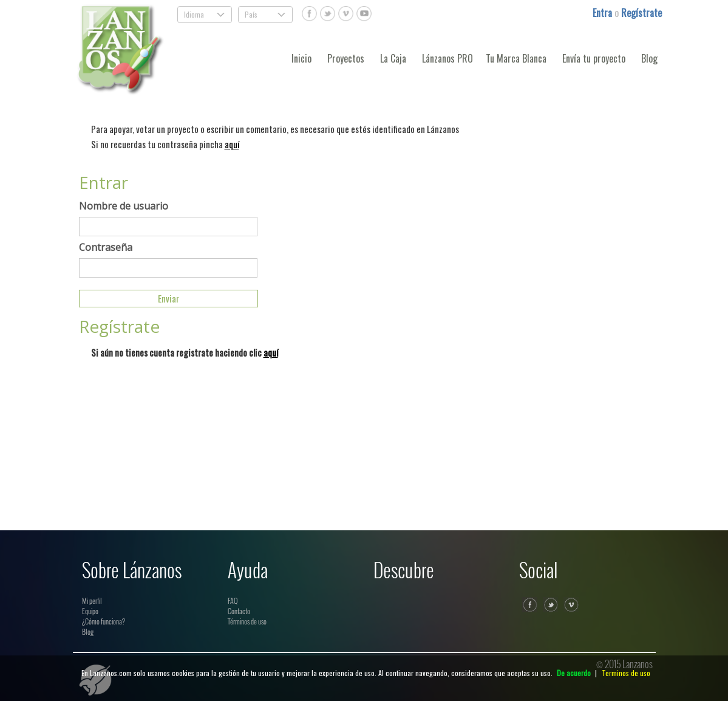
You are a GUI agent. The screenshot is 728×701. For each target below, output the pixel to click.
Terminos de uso (626, 673)
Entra (604, 13)
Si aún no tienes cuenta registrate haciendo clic (185, 352)
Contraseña (106, 247)
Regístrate (641, 13)
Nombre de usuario (124, 206)
